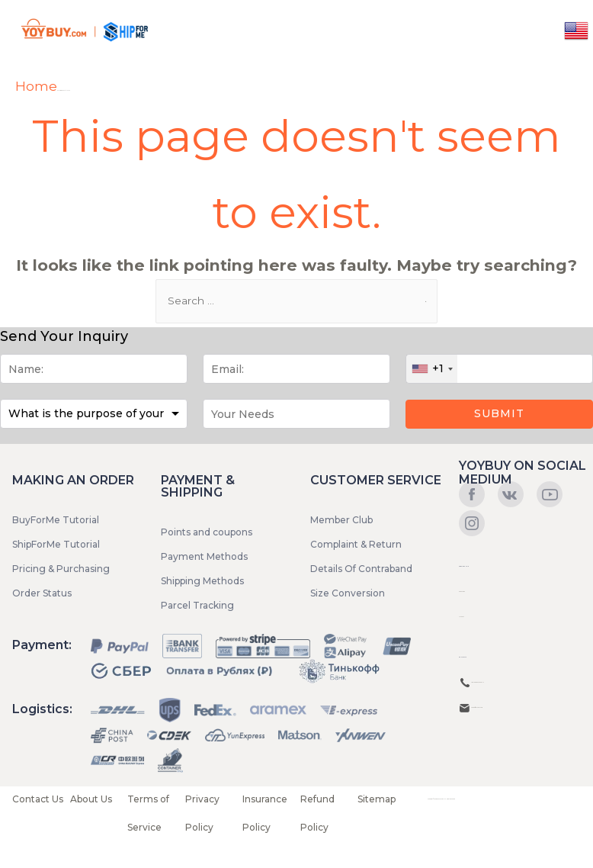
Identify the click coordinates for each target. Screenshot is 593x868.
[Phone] (499, 369)
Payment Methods (204, 556)
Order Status (42, 593)
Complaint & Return (356, 544)
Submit (499, 413)
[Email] (296, 369)
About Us (91, 799)
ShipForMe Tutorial (56, 544)
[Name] (94, 369)
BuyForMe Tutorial (56, 520)
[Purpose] (94, 414)
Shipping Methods (202, 581)
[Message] (296, 414)
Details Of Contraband (361, 569)
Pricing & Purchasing (61, 569)
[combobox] (432, 369)
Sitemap (377, 799)
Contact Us (38, 799)
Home (36, 86)
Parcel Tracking (197, 605)
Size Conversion (348, 593)
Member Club (341, 520)
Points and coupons (207, 532)
